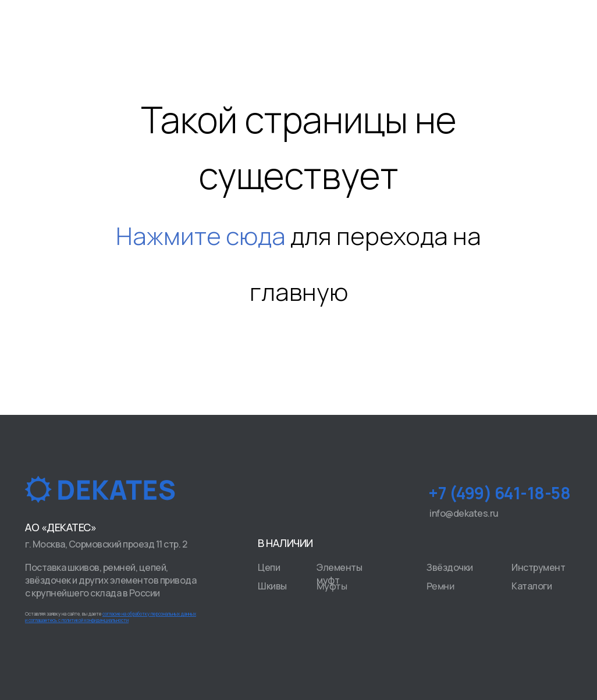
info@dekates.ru (464, 513)
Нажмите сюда (201, 236)
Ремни (440, 586)
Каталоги (532, 586)
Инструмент (538, 567)
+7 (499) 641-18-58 (499, 493)
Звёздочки (450, 567)
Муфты (332, 586)
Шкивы (272, 586)
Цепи (269, 567)
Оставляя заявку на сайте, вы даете (111, 617)
